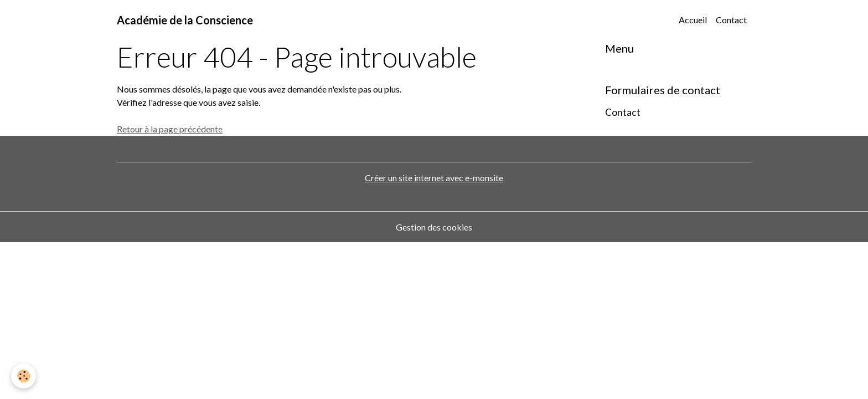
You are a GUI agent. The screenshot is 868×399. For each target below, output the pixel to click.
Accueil (693, 20)
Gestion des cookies (434, 227)
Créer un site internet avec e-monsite (434, 178)
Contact (731, 20)
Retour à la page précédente (170, 129)
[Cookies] (24, 376)
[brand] (185, 20)
